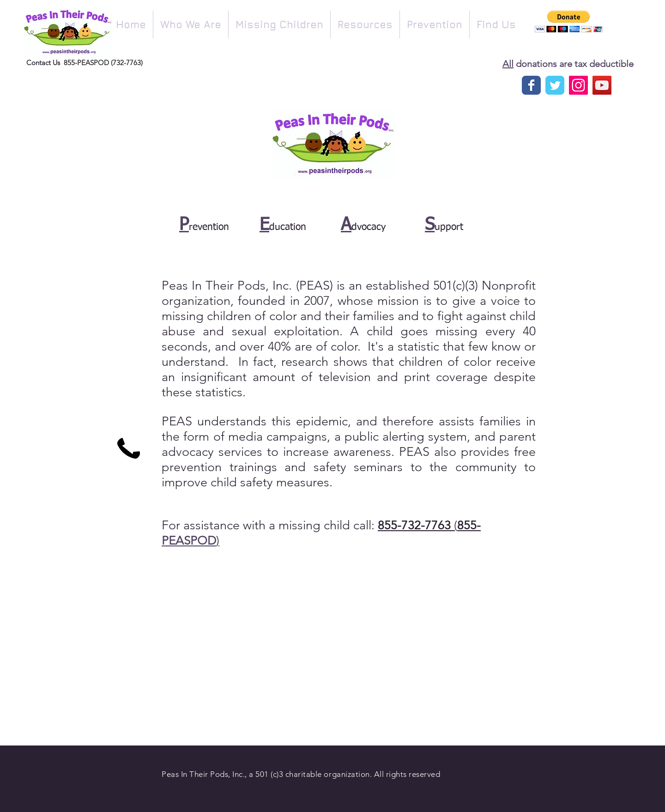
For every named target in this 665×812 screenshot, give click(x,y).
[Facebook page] (531, 85)
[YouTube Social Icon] (602, 85)
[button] (191, 24)
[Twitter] (555, 85)
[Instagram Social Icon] (578, 85)
